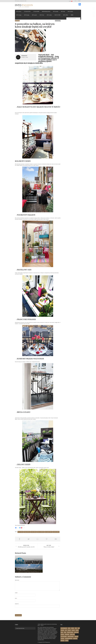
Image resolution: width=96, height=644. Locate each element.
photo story (76, 628)
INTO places (19, 12)
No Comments (58, 22)
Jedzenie (62, 626)
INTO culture (49, 16)
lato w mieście (21, 533)
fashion (73, 624)
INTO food (42, 16)
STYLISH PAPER (36, 12)
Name (16, 588)
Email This (56, 540)
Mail (16, 594)
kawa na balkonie (41, 533)
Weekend (63, 636)
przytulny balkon (56, 533)
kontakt (79, 1)
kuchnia (73, 626)
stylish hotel (72, 630)
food (79, 624)
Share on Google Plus (38, 540)
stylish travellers (71, 632)
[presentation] (25, 607)
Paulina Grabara (70, 628)
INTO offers (66, 16)
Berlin (69, 624)
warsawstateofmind (69, 634)
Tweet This (29, 540)
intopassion (24, 56)
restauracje (67, 630)
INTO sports (34, 16)
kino (66, 626)
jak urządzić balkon (48, 533)
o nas (75, 1)
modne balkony (34, 533)
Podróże (62, 630)
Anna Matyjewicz (64, 624)
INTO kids (63, 12)
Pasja (65, 628)
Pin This (47, 540)
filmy (76, 624)
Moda (62, 628)
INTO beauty (27, 16)
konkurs (69, 626)
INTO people (56, 12)
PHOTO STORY (57, 16)
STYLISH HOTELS (27, 12)
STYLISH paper (64, 632)
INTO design (19, 16)
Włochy (67, 636)
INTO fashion (70, 12)
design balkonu (27, 533)
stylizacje (76, 632)
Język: (71, 1)
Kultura (77, 626)
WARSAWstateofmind (46, 12)
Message (17, 574)
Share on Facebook (19, 540)
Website (17, 599)
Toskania (62, 634)
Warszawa (75, 634)
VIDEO (72, 16)
